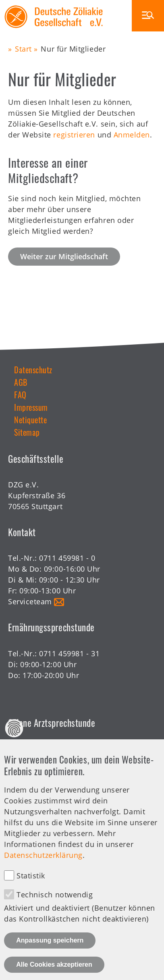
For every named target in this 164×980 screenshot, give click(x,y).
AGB (21, 382)
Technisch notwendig (55, 912)
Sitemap (27, 432)
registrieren (74, 135)
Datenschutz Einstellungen (14, 746)
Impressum (31, 407)
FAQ (20, 395)
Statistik (31, 893)
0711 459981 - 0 (67, 558)
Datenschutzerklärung (43, 873)
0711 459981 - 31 (69, 653)
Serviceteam (30, 601)
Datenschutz (33, 370)
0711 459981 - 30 (69, 749)
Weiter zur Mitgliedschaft (64, 256)
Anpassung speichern (50, 958)
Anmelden (132, 135)
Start (23, 49)
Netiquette (30, 420)
